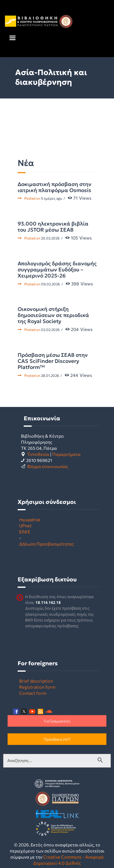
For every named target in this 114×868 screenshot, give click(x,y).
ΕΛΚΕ (25, 532)
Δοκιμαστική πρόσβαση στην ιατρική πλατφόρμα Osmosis (55, 187)
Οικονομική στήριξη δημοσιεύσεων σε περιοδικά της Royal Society (53, 315)
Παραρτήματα (66, 454)
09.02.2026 (50, 284)
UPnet (25, 525)
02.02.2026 (50, 329)
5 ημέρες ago (52, 198)
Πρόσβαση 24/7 (57, 739)
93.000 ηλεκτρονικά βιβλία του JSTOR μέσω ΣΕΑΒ (53, 227)
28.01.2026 (50, 375)
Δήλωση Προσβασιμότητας (47, 544)
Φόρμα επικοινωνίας (48, 466)
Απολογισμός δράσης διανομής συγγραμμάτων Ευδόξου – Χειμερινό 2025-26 (57, 270)
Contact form (33, 693)
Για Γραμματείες (57, 721)
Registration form (37, 687)
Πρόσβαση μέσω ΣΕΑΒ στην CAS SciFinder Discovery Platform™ (53, 361)
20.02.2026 (50, 238)
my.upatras (30, 519)
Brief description (36, 681)
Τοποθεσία (38, 454)
